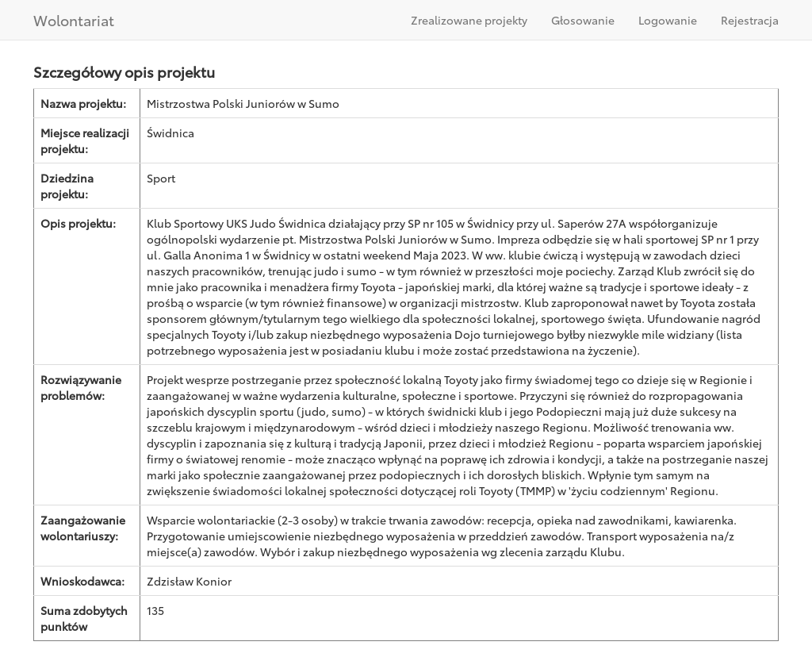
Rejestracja (750, 20)
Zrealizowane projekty (469, 20)
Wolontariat (74, 20)
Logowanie (668, 20)
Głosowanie (583, 20)
